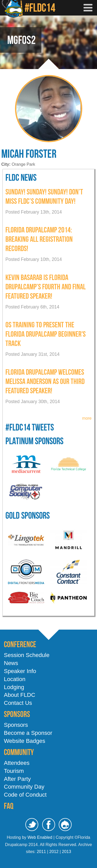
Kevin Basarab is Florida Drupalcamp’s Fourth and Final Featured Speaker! (46, 287)
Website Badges (25, 741)
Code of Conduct (25, 795)
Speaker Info (20, 671)
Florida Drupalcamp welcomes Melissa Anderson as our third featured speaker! (45, 381)
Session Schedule (27, 655)
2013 (66, 852)
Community (19, 752)
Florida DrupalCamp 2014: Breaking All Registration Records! (39, 239)
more (87, 418)
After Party (17, 779)
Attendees (17, 763)
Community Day (24, 787)
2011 (41, 852)
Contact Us (18, 703)
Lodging (14, 687)
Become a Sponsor (28, 733)
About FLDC (20, 695)
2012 (54, 852)
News (11, 663)
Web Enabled (40, 837)
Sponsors (17, 714)
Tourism (14, 771)
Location (15, 679)
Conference (20, 644)
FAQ (9, 806)
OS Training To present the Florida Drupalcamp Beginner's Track (46, 334)
